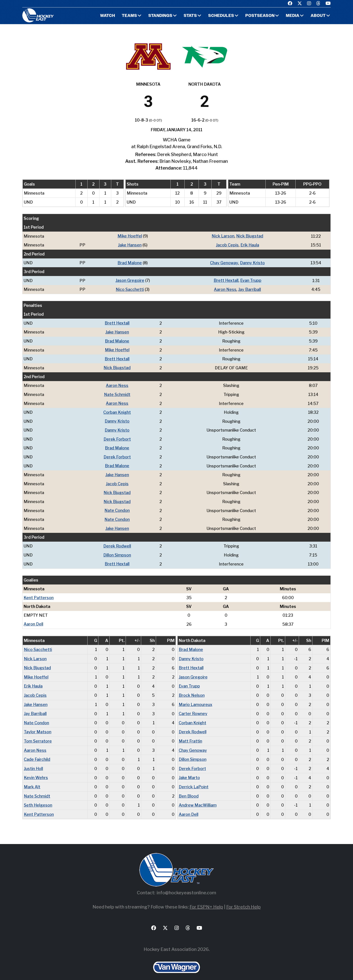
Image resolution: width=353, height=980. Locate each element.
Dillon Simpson (117, 551)
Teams (129, 16)
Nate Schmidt (117, 393)
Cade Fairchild (37, 753)
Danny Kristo (252, 262)
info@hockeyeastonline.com (186, 886)
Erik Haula (250, 245)
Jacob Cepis (227, 245)
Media (293, 16)
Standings (160, 16)
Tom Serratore (38, 735)
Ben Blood (189, 789)
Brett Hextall (226, 280)
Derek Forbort (117, 437)
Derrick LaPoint (194, 780)
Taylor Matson (38, 726)
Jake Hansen (130, 245)
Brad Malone (130, 262)
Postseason (260, 16)
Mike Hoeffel (130, 236)
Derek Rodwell (117, 542)
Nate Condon (117, 507)
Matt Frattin (190, 735)
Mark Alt (32, 780)
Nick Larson (223, 236)
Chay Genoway (224, 262)
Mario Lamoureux (196, 699)
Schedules (221, 16)
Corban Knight (117, 410)
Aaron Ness (225, 289)
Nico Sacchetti (130, 289)
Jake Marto (189, 771)
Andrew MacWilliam (198, 798)
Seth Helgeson (38, 798)
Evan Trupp (251, 280)
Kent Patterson (39, 593)
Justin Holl (34, 762)
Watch (107, 16)
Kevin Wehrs (36, 771)
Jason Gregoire (130, 280)
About (318, 16)
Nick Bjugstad (250, 236)
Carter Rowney (193, 708)
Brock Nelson (192, 690)
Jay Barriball (250, 289)
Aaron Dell (33, 620)
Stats (190, 16)
